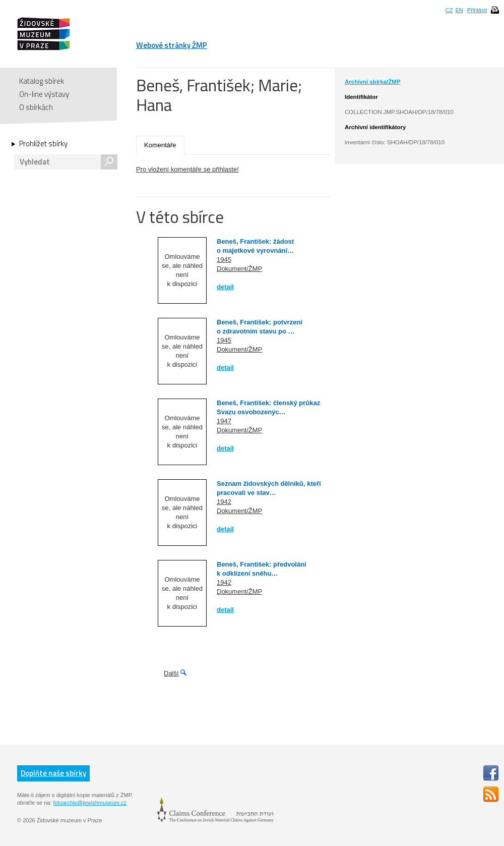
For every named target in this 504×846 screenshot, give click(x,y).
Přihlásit (477, 10)
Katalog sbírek (42, 81)
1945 (224, 260)
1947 (224, 421)
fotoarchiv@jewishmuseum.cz (90, 803)
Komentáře (160, 145)
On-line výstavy (44, 94)
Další (171, 673)
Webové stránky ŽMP (172, 45)
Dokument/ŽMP (239, 269)
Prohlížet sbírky (43, 144)
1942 (224, 502)
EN (459, 10)
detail (225, 287)
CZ (449, 10)
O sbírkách (36, 107)
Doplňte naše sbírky (53, 773)
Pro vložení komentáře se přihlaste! (187, 169)
